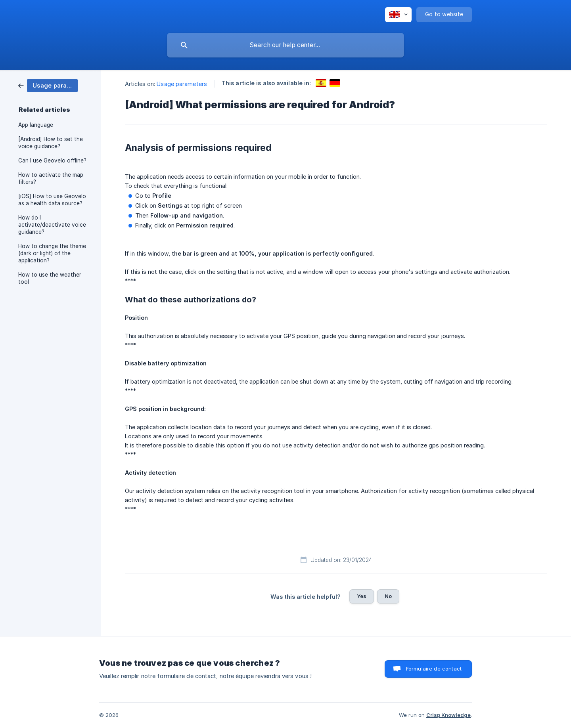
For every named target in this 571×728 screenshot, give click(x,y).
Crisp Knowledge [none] (448, 715)
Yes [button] (362, 596)
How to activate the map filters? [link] (51, 178)
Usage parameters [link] (182, 84)
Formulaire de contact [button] (434, 669)
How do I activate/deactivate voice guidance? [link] (52, 225)
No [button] (388, 596)
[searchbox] (285, 45)
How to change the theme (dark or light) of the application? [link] (52, 253)
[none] (398, 15)
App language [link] (36, 125)
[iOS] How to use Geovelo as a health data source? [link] (52, 200)
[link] (48, 85)
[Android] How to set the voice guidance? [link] (51, 143)
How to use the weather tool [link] (50, 278)
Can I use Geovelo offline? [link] (52, 161)
